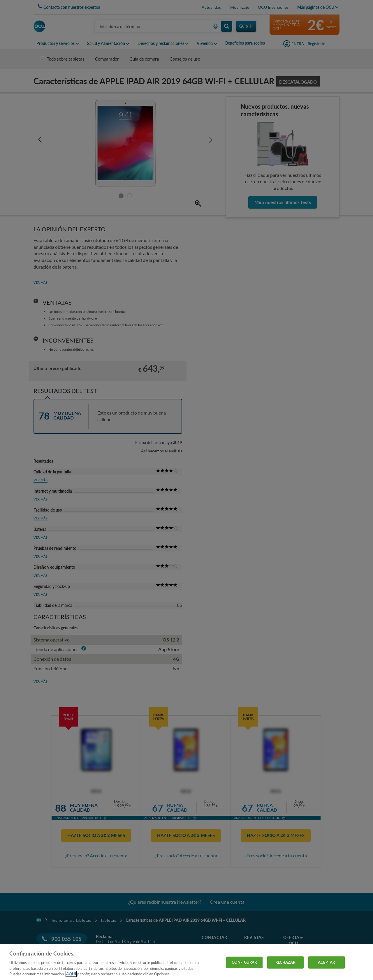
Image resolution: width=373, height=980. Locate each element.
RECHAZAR (285, 962)
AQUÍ (71, 974)
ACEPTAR (326, 962)
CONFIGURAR (244, 962)
